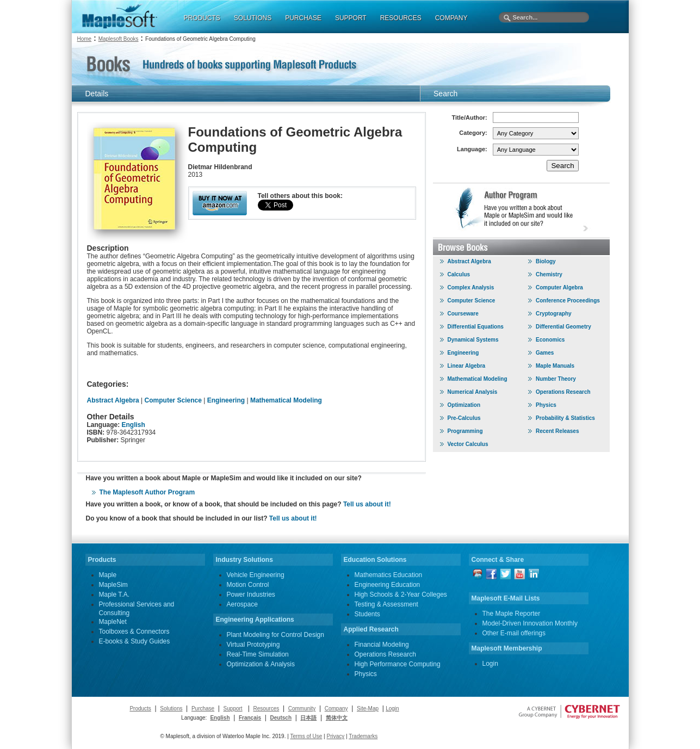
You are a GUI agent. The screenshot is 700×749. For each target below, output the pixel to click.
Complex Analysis (471, 287)
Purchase (203, 708)
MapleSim (113, 585)
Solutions (171, 708)
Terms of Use (306, 736)
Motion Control (248, 585)
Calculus (459, 274)
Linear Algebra (467, 366)
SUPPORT (351, 18)
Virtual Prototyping (253, 645)
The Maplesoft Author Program (147, 492)
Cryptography (554, 314)
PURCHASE (303, 18)
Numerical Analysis (473, 392)
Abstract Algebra (113, 400)
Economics (550, 340)
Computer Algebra (559, 287)
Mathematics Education (389, 575)
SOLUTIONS (253, 18)
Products (140, 708)
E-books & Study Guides (135, 641)
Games (545, 353)
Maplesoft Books (119, 39)
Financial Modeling (382, 645)
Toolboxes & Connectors (134, 632)
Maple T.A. (114, 595)
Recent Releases (557, 431)
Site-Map (368, 708)
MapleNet (113, 622)
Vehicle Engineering (256, 575)
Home (85, 39)
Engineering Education (388, 585)
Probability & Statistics (565, 418)
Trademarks (363, 736)
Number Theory (556, 379)
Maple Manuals (555, 366)
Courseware (463, 314)
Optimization (464, 405)
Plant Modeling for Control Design (275, 635)
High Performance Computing (398, 664)
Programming (465, 431)
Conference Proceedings (568, 301)
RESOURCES (401, 18)
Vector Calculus (468, 444)
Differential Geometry (563, 327)
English (134, 425)
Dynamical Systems (473, 340)
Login (490, 664)
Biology (546, 261)
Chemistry (549, 274)
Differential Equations (476, 327)
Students (367, 614)
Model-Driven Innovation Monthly (530, 623)
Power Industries (251, 595)
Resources (266, 708)
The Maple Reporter (512, 614)
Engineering (226, 400)
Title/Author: (470, 117)
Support (233, 708)
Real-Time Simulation (258, 654)
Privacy (335, 736)
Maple (108, 575)
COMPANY (451, 18)
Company (336, 708)
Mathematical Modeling (286, 400)
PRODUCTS (202, 18)
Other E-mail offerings (514, 633)
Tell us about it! (367, 504)
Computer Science (173, 400)
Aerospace (242, 604)
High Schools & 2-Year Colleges (401, 595)
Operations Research (563, 392)
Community (302, 708)
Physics (546, 405)
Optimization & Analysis (261, 664)
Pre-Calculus (464, 418)
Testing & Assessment (386, 604)
